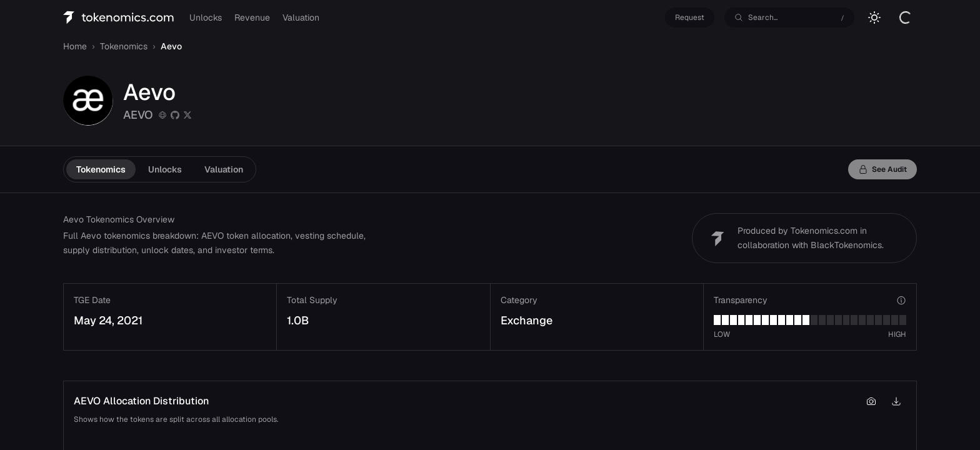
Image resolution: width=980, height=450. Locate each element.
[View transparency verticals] (901, 300)
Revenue (252, 17)
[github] (175, 115)
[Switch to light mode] (874, 17)
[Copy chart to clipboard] (871, 401)
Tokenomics (101, 169)
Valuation (301, 17)
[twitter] (187, 115)
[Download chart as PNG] (896, 401)
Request (690, 17)
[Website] (162, 115)
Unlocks (206, 17)
